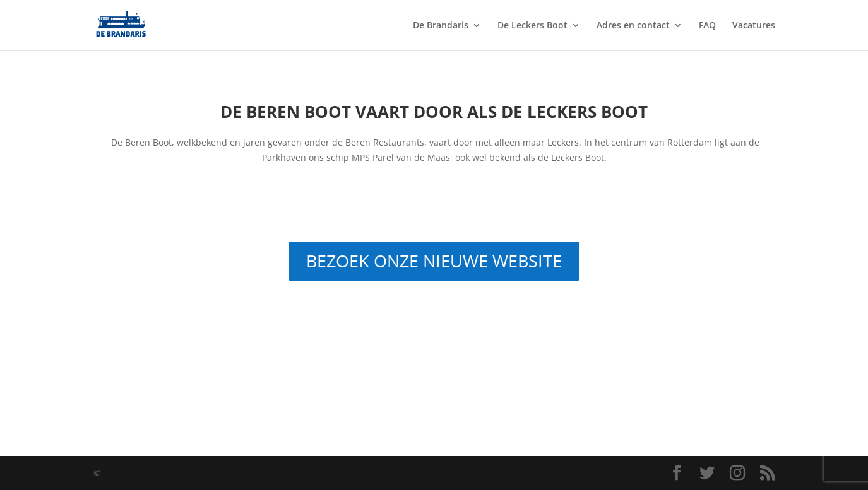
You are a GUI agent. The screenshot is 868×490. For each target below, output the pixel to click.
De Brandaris (441, 26)
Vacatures (754, 26)
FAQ (707, 26)
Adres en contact (633, 26)
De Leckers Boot (532, 26)
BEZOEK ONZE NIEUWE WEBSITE (434, 261)
